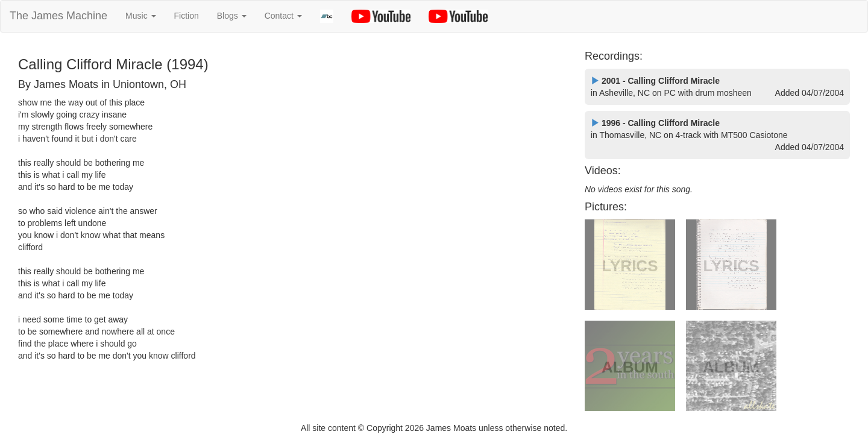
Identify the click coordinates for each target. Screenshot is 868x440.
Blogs (232, 16)
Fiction (187, 16)
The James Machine (58, 16)
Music (140, 16)
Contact (283, 16)
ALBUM (630, 367)
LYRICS (630, 266)
